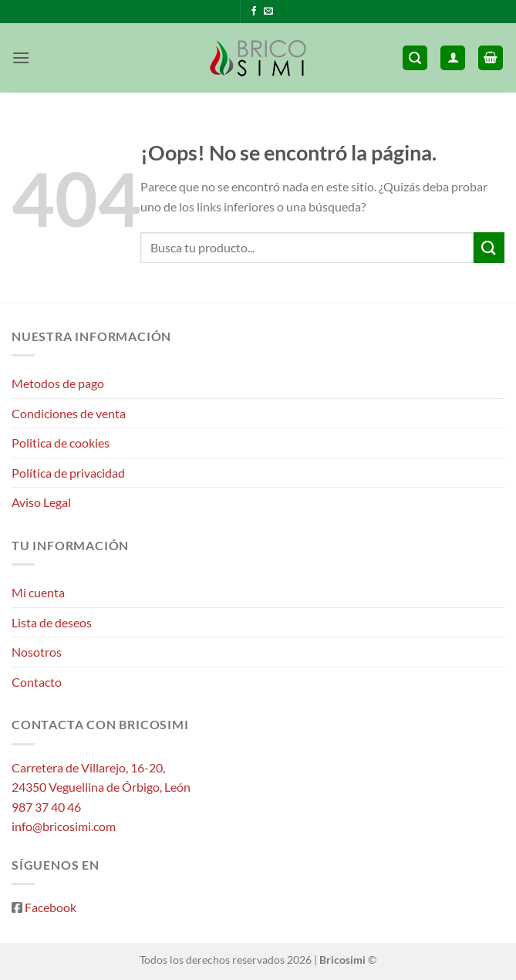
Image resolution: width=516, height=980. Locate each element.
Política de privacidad (68, 473)
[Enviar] (489, 247)
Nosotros (37, 652)
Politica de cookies (61, 443)
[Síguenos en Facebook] (254, 12)
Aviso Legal (41, 502)
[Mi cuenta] (453, 58)
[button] (21, 57)
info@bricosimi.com (64, 826)
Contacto (37, 682)
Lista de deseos (52, 622)
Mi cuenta (38, 592)
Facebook (51, 907)
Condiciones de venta (69, 413)
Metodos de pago (58, 383)
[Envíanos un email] (268, 12)
